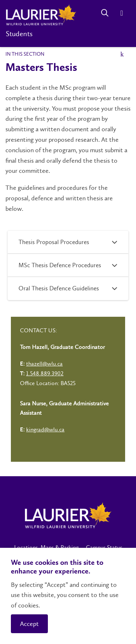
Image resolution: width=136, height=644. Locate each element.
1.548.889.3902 (45, 373)
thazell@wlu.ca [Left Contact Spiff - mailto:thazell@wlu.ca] (44, 364)
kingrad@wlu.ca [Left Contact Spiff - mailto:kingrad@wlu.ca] (45, 429)
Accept (29, 624)
